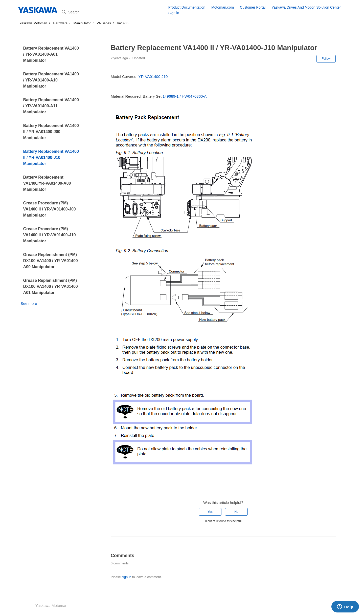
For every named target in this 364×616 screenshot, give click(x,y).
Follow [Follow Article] (326, 59)
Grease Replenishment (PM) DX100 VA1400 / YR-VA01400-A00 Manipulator (51, 261)
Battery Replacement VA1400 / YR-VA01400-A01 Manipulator (51, 54)
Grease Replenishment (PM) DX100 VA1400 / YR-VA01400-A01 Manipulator (51, 286)
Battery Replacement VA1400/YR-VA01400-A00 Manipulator (47, 183)
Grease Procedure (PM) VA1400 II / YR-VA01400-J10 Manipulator (50, 235)
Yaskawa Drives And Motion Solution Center (306, 7)
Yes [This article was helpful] (210, 512)
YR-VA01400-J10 (153, 77)
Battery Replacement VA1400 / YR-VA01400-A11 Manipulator (51, 106)
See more (29, 303)
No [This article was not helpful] (236, 512)
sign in (126, 577)
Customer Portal (253, 7)
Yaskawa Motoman (33, 23)
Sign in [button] (174, 13)
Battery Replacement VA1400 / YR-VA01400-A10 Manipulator (51, 80)
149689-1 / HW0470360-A (185, 96)
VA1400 (123, 23)
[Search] (113, 12)
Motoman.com (223, 7)
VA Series (104, 23)
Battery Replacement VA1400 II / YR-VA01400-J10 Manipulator (51, 157)
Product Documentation (187, 7)
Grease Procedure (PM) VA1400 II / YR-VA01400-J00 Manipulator (50, 209)
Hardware (60, 23)
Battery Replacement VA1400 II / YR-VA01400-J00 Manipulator (51, 132)
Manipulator (82, 23)
